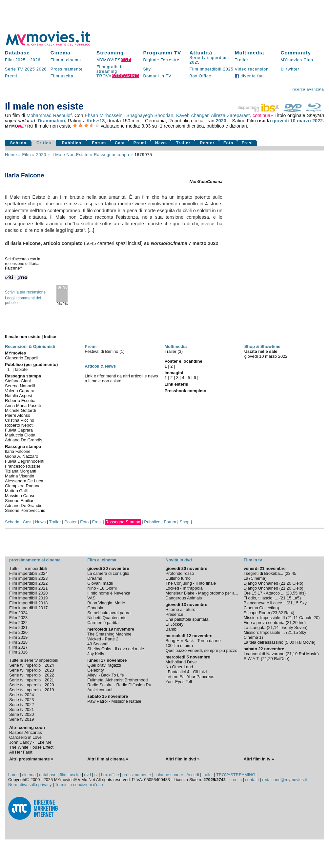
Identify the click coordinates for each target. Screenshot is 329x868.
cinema (29, 775)
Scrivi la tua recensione (25, 292)
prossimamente (137, 775)
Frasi (247, 143)
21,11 (293, 618)
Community (296, 53)
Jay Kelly (96, 654)
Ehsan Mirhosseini (104, 115)
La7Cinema (254, 578)
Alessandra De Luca (24, 481)
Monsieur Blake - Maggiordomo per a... (202, 593)
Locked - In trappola (184, 588)
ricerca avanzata (308, 89)
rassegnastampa (112, 155)
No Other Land (179, 667)
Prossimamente (67, 69)
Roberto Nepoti (19, 425)
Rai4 (289, 613)
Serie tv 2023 (21, 700)
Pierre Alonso (18, 415)
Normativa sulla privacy (30, 785)
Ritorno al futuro (180, 609)
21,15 (286, 598)
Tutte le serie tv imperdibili (33, 660)
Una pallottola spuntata (187, 619)
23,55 (292, 593)
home (13, 775)
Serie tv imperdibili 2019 (32, 690)
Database (17, 53)
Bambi (171, 629)
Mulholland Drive (181, 662)
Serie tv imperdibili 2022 (32, 675)
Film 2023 (18, 618)
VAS (91, 598)
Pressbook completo (185, 391)
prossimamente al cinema (35, 560)
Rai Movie (305, 642)
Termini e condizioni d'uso (79, 785)
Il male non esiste (70, 155)
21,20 (286, 583)
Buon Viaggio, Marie (106, 603)
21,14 (273, 627)
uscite (75, 775)
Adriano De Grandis (24, 440)
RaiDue (281, 659)
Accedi (193, 775)
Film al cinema (66, 60)
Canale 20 (309, 618)
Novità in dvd (178, 560)
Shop (185, 522)
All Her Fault (21, 752)
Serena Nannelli (20, 386)
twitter (290, 69)
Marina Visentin (20, 476)
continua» (263, 115)
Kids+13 (96, 121)
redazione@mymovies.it (285, 780)
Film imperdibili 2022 (28, 583)
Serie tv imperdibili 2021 (32, 680)
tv (96, 775)
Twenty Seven (293, 627)
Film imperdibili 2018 (28, 603)
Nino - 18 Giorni (102, 588)
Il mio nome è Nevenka (109, 593)
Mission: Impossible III (264, 618)
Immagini (174, 373)
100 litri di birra (179, 646)
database (48, 775)
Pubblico (72, 143)
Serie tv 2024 (21, 695)
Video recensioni (252, 69)
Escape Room (257, 613)
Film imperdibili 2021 (28, 588)
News (161, 143)
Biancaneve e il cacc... (265, 603)
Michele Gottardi (20, 410)
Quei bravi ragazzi (104, 665)
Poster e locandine (183, 361)
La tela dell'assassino (264, 642)
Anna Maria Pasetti (23, 405)
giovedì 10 (284, 121)
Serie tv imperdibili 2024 (32, 665)
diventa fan (249, 76)
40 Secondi (98, 644)
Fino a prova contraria (264, 623)
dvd (88, 775)
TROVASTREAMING (236, 775)
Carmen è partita (103, 623)
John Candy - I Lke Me (30, 742)
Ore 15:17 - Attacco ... (264, 593)
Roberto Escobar (21, 401)
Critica (44, 143)
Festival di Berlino (102, 351)
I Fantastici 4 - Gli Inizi (186, 672)
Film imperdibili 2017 (28, 608)
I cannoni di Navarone (264, 654)
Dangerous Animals (184, 598)
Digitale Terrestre (161, 60)
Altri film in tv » (259, 759)
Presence (174, 614)
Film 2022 (18, 623)
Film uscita (62, 76)
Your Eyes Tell (178, 682)
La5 (296, 598)
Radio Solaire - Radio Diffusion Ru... (121, 685)
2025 (30, 69)
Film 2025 (15, 60)
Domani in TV (157, 76)
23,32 (278, 613)
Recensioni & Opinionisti (30, 346)
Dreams (95, 578)
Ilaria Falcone (18, 451)
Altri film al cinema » (108, 759)
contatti (252, 780)
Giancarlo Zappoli (22, 358)
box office (110, 775)
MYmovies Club (297, 60)
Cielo (297, 583)
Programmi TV (162, 53)
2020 (221, 121)
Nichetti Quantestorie (107, 618)
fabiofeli (22, 369)
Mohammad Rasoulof (49, 115)
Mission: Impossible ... (264, 632)
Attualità (201, 53)
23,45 (291, 573)
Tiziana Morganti (21, 471)
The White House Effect (31, 747)
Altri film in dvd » (182, 759)
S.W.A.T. (252, 659)
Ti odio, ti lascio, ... (261, 598)
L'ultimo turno (178, 578)
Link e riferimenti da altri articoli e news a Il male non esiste (121, 378)
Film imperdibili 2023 (28, 578)
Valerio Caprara (20, 391)
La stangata (255, 627)
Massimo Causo (20, 496)
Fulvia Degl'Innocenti (25, 461)
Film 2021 (18, 627)
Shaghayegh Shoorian (150, 115)
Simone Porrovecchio (25, 510)
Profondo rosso (180, 573)
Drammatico (51, 121)
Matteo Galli (16, 491)
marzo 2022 (310, 121)
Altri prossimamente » (31, 759)
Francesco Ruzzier (23, 466)
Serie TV (14, 69)
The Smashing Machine (109, 634)
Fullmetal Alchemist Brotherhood (117, 680)
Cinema (61, 53)
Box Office (200, 76)
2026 (35, 60)
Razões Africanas (26, 732)
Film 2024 (18, 613)
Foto (228, 143)
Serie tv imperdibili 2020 (32, 685)
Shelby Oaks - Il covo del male (116, 649)
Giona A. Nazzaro (22, 456)
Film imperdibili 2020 (28, 593)
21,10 (292, 654)
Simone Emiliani (20, 501)
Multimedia (249, 53)
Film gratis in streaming (110, 69)
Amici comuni (100, 690)
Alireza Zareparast (230, 115)
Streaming (110, 53)
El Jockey (174, 624)
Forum (99, 143)
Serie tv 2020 (21, 714)
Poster (207, 143)
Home (11, 155)
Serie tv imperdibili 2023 (32, 670)
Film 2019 (18, 637)
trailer (208, 775)
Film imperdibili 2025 (211, 69)
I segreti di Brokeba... (264, 573)
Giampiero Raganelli (24, 486)
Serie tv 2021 (21, 709)
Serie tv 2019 (21, 719)
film (27, 155)
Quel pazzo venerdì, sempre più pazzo (201, 650)
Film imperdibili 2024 (28, 573)
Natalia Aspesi (18, 396)
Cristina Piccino (20, 420)
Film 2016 (18, 652)
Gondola (95, 608)
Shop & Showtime (262, 346)
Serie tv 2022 (21, 705)
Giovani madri (100, 583)
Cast (120, 143)
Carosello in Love (25, 737)
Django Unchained (261, 583)
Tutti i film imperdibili (28, 568)
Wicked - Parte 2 (103, 639)
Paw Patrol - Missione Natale (114, 701)
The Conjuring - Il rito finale (191, 583)
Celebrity (96, 670)
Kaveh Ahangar (192, 115)
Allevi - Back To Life (105, 675)
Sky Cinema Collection (275, 605)
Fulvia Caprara (19, 430)
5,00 (290, 642)
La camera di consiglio (108, 573)
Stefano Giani (18, 381)
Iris (302, 593)
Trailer (242, 60)
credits (236, 780)
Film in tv (253, 560)
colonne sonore (169, 775)
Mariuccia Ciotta (20, 435)
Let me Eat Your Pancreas (190, 677)
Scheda (18, 143)
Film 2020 (18, 632)
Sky (147, 69)
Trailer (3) (174, 351)
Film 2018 (18, 642)
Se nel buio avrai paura (109, 613)
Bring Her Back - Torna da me (193, 641)
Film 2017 (18, 647)
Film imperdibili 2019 (28, 598)
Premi (11, 76)
